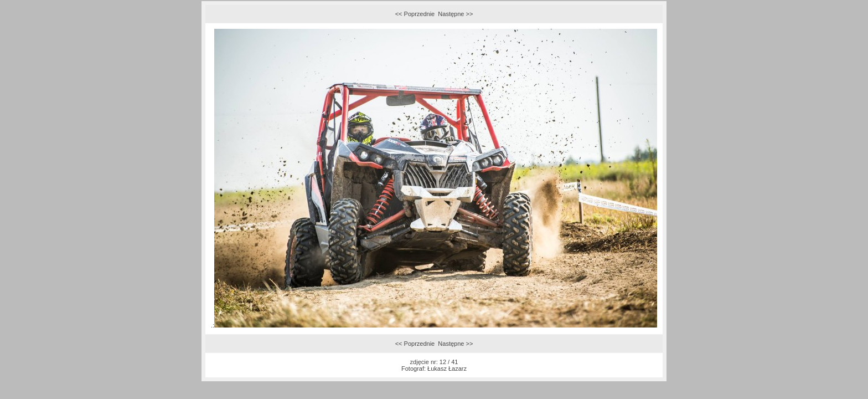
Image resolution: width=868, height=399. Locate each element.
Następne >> (455, 14)
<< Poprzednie (415, 14)
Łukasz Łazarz (447, 369)
